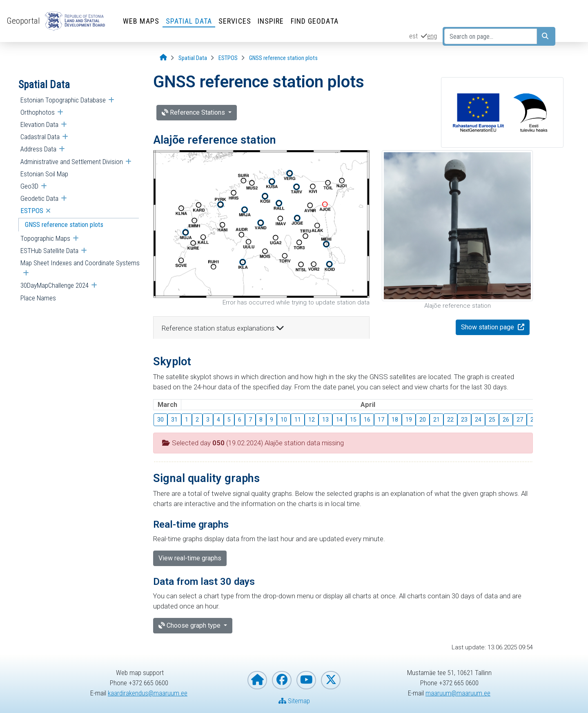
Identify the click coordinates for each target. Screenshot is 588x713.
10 (284, 420)
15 (353, 420)
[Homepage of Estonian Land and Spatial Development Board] (257, 680)
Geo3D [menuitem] (29, 186)
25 (492, 420)
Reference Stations (194, 112)
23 (464, 420)
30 (160, 420)
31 (174, 420)
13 (325, 420)
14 (339, 420)
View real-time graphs (190, 558)
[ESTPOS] (228, 58)
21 (437, 420)
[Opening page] (163, 58)
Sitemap (294, 701)
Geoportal (23, 21)
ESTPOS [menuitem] (32, 211)
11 (298, 420)
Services (235, 21)
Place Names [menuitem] (38, 298)
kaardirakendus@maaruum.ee (148, 693)
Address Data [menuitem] (38, 149)
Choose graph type (190, 625)
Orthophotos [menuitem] (38, 112)
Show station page (488, 327)
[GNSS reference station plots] (283, 58)
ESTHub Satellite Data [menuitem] (49, 251)
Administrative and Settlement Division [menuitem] (72, 162)
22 (450, 420)
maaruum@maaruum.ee (458, 693)
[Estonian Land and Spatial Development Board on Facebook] (282, 680)
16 (367, 420)
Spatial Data (189, 21)
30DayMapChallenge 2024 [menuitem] (55, 285)
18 (395, 420)
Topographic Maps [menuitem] (45, 238)
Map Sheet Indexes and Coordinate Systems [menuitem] (80, 263)
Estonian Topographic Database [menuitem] (63, 100)
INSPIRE (271, 21)
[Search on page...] (491, 36)
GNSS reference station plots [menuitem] (64, 224)
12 (312, 420)
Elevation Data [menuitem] (39, 124)
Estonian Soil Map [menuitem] (44, 174)
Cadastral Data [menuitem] (40, 137)
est (413, 36)
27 (520, 420)
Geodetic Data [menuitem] (39, 198)
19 (409, 420)
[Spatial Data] (193, 58)
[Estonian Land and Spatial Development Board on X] (331, 680)
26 (506, 420)
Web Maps (141, 21)
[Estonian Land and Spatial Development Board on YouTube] (306, 680)
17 (381, 420)
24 (478, 420)
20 (423, 420)
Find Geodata (315, 21)
